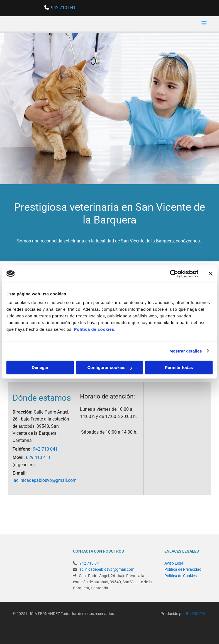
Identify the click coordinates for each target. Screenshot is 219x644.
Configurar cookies (110, 367)
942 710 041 (63, 8)
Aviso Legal (174, 563)
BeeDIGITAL (196, 607)
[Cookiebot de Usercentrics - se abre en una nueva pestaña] (174, 274)
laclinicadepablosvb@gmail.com (45, 480)
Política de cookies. (95, 329)
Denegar (40, 367)
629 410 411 (38, 457)
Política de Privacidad (183, 569)
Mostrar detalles (186, 351)
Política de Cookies (181, 576)
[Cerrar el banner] (211, 274)
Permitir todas (179, 367)
